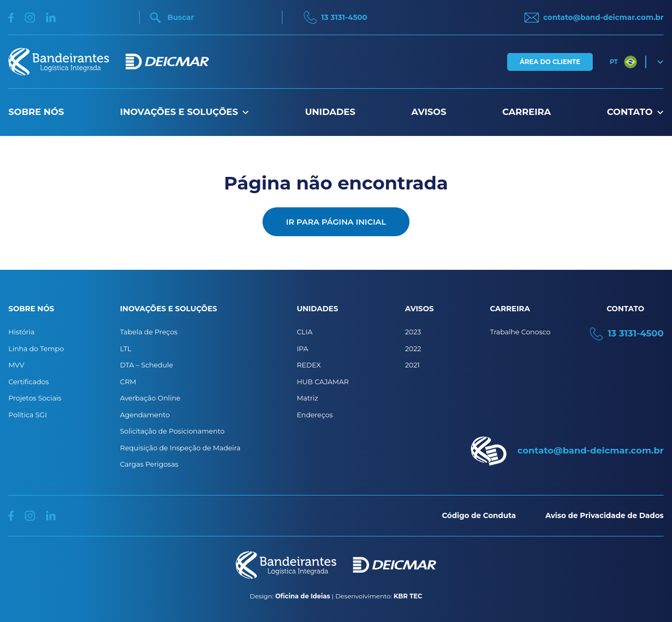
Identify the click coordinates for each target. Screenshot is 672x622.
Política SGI (28, 415)
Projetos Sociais (35, 398)
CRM (128, 382)
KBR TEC (408, 596)
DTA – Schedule (147, 365)
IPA (302, 349)
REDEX (309, 365)
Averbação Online (150, 398)
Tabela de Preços (149, 332)
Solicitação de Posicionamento (172, 431)
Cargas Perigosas (149, 464)
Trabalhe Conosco (520, 332)
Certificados (29, 382)
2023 (413, 332)
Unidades (330, 112)
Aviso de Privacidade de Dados (605, 515)
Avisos (429, 112)
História (22, 332)
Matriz (307, 398)
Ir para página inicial (336, 222)
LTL (126, 349)
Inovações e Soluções (185, 112)
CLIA (304, 332)
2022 (413, 349)
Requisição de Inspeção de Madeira (181, 448)
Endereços (315, 415)
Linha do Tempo (36, 349)
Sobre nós (36, 112)
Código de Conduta (479, 515)
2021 (412, 365)
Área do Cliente (550, 62)
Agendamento (145, 415)
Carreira (527, 112)
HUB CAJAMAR (323, 382)
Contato (635, 112)
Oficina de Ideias (303, 596)
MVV (16, 365)
